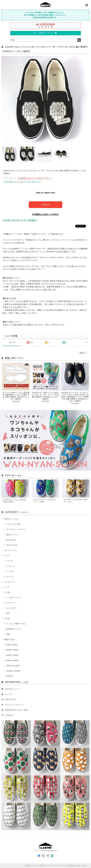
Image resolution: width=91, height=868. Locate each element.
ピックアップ (10, 603)
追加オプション (13, 535)
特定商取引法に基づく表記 (16, 710)
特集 (8, 634)
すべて (12, 342)
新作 (8, 613)
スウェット (11, 566)
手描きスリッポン (11, 519)
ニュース (9, 694)
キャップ (10, 577)
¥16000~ (10, 676)
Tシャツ (10, 561)
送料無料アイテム (14, 629)
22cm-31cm (11, 540)
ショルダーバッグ (14, 597)
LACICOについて (12, 689)
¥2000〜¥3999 (12, 650)
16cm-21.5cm (12, 545)
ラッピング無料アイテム (16, 624)
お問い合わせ (11, 699)
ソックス (10, 571)
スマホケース (10, 582)
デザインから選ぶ (14, 524)
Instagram (9, 715)
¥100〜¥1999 (12, 645)
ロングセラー (12, 608)
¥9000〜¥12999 (13, 666)
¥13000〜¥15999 (13, 671)
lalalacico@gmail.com (49, 851)
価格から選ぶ (10, 639)
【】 (19, 182)
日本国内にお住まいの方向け (46, 214)
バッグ (7, 587)
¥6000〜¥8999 (12, 660)
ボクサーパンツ (11, 550)
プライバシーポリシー (14, 705)
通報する (83, 353)
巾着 (8, 592)
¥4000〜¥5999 (12, 655)
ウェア (7, 556)
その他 (7, 619)
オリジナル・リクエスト (16, 529)
